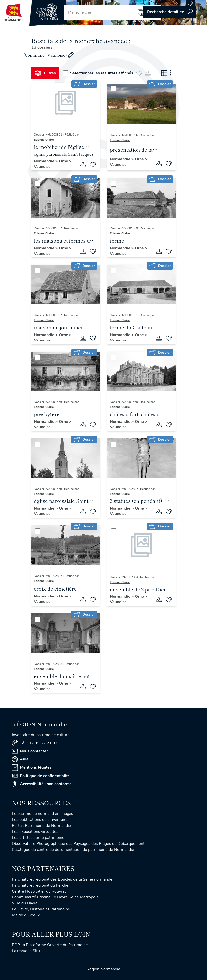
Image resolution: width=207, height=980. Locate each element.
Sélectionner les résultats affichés (98, 73)
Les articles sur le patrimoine (38, 838)
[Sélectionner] (38, 89)
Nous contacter (30, 751)
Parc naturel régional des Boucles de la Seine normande (62, 879)
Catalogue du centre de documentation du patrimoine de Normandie (73, 850)
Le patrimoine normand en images (43, 814)
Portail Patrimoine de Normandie (41, 826)
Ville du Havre (25, 903)
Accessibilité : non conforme (42, 784)
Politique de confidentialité (41, 776)
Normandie (45, 161)
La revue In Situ (26, 951)
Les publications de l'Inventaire (40, 820)
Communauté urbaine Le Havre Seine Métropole (55, 897)
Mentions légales (32, 767)
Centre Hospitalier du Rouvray (39, 891)
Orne (64, 161)
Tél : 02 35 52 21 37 (35, 743)
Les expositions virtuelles (35, 832)
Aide (20, 759)
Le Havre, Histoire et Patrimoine (41, 909)
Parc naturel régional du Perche (40, 885)
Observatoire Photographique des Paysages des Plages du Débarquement (78, 844)
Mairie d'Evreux (26, 915)
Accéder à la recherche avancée (169, 12)
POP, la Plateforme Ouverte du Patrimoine (50, 945)
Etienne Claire (44, 140)
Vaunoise (42, 167)
